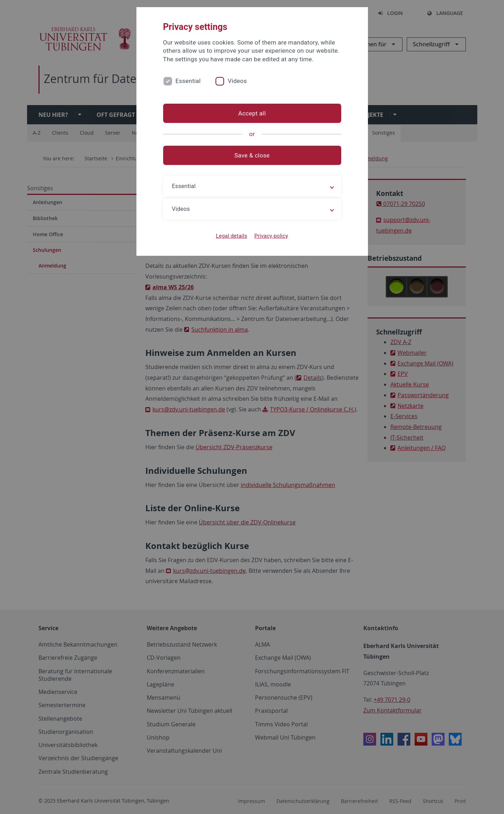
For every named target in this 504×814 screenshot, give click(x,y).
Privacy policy (271, 236)
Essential (188, 81)
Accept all (252, 113)
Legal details (232, 236)
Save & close (252, 155)
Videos (237, 81)
